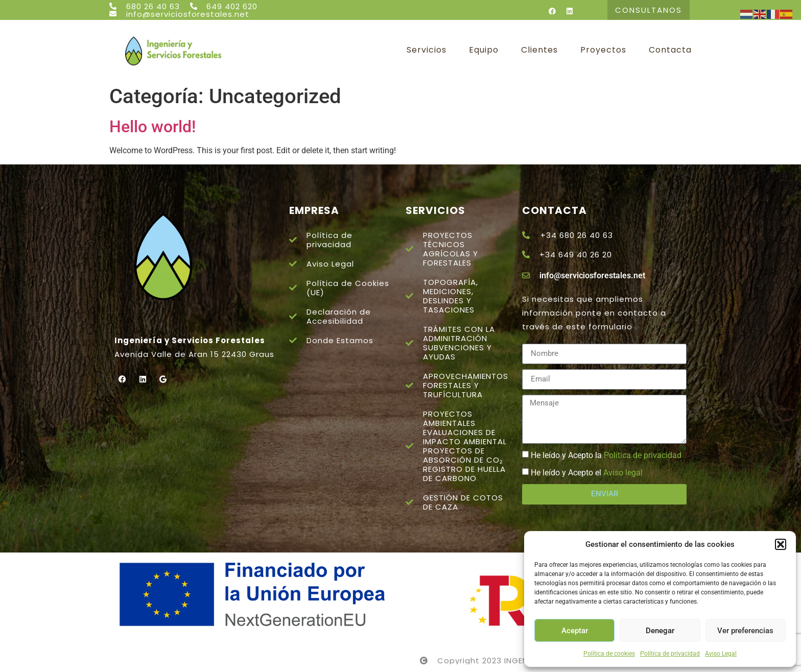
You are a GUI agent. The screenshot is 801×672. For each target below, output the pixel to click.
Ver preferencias (745, 631)
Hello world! (152, 127)
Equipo (484, 50)
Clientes (539, 50)
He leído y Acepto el (587, 473)
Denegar (660, 631)
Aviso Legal (721, 654)
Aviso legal (623, 473)
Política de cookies (609, 654)
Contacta (670, 50)
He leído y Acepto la (606, 455)
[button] (781, 544)
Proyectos (603, 50)
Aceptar (575, 631)
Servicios (427, 50)
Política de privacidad (670, 654)
